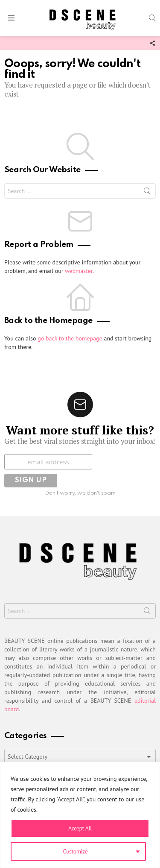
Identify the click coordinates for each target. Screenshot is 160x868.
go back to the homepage (70, 338)
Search (147, 193)
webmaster (79, 271)
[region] (80, 815)
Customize (76, 851)
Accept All (80, 828)
